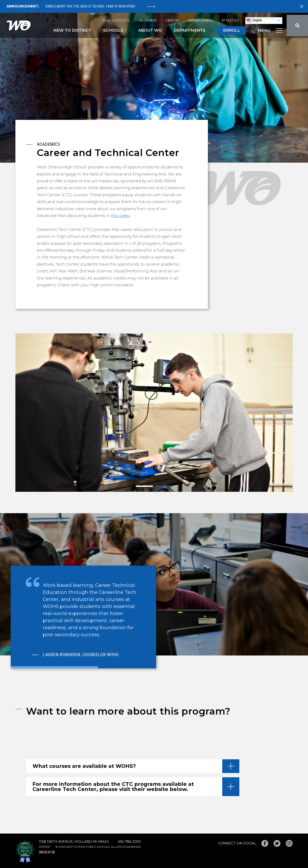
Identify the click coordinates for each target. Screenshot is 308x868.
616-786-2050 (130, 842)
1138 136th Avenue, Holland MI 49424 (74, 842)
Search (297, 25)
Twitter (277, 843)
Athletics (230, 20)
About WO (150, 30)
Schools (113, 30)
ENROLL (232, 30)
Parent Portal (201, 20)
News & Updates (116, 20)
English (254, 21)
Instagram (289, 843)
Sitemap (45, 847)
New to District (72, 30)
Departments (190, 30)
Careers (172, 20)
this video (120, 216)
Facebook (265, 843)
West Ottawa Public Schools (19, 25)
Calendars (148, 20)
